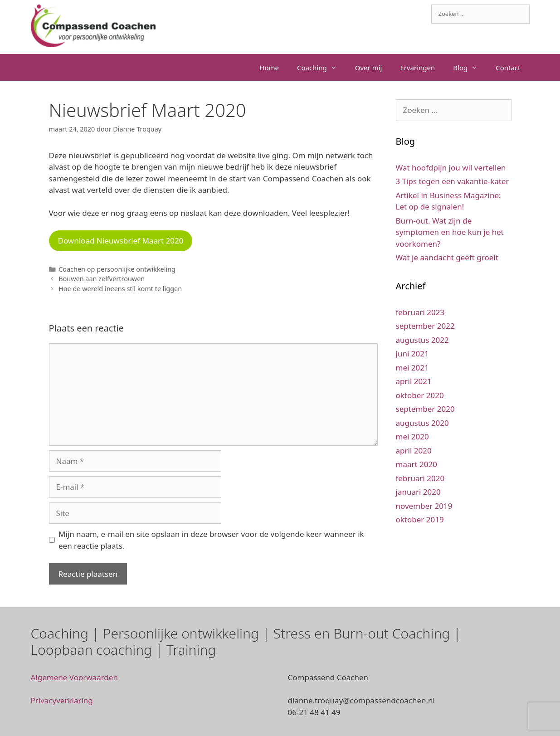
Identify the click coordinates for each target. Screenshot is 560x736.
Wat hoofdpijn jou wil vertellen (451, 168)
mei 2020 (412, 436)
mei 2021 (412, 368)
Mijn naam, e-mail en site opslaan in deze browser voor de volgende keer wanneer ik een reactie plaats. (211, 540)
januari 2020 (418, 492)
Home (269, 68)
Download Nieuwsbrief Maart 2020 (121, 241)
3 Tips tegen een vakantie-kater (453, 181)
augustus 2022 (422, 340)
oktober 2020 (420, 395)
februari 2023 (420, 312)
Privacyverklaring (62, 700)
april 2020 (414, 451)
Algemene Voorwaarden (74, 677)
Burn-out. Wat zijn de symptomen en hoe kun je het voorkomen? (450, 232)
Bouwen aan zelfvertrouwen (102, 279)
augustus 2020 (422, 423)
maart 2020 (416, 464)
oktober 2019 (420, 519)
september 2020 (425, 409)
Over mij (369, 68)
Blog (470, 68)
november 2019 (424, 506)
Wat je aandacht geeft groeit (447, 257)
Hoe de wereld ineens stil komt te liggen (120, 289)
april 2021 (414, 381)
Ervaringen (417, 68)
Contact (508, 68)
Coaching (321, 68)
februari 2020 (420, 478)
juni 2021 (412, 353)
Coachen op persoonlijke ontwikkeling (117, 269)
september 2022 (425, 326)
